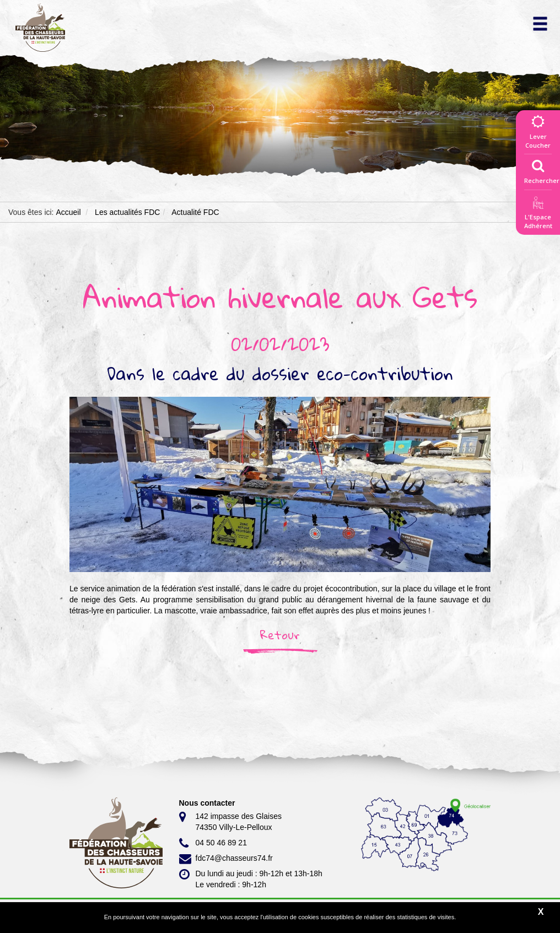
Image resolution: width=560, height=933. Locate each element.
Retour (280, 635)
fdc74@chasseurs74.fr (226, 859)
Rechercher (542, 169)
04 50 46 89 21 (213, 843)
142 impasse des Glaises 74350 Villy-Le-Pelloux (230, 821)
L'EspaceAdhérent (538, 215)
